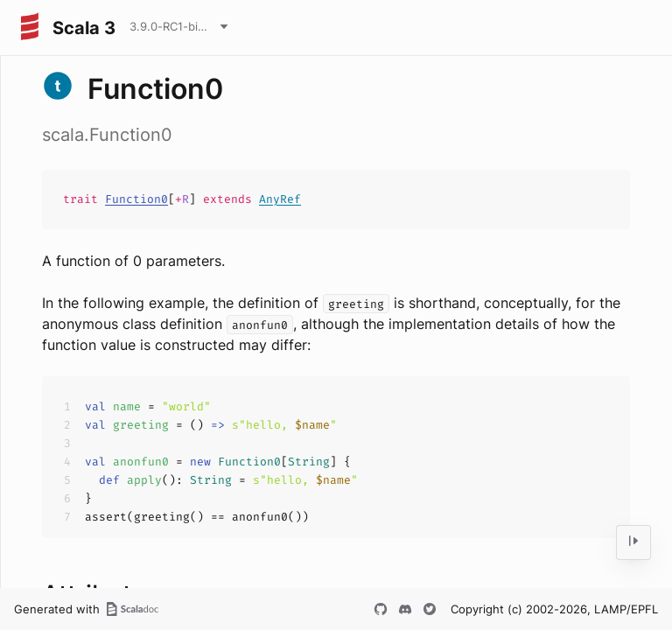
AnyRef (280, 199)
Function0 (136, 199)
